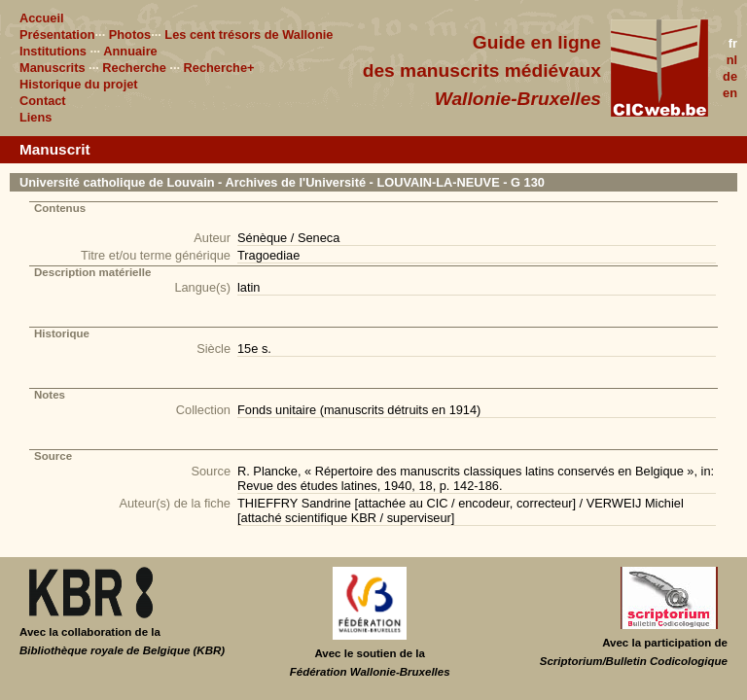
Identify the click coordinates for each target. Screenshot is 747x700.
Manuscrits (53, 68)
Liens (36, 117)
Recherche (134, 68)
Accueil (42, 18)
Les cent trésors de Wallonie (249, 35)
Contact (43, 101)
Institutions (53, 51)
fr (733, 43)
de (730, 76)
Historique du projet (79, 84)
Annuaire (130, 51)
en (730, 93)
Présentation (57, 35)
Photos (130, 35)
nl (732, 60)
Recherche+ (219, 68)
